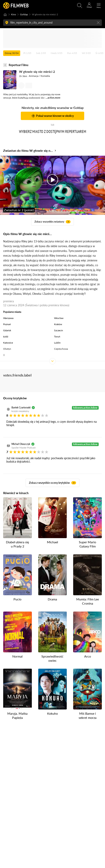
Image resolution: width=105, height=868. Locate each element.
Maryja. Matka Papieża (17, 715)
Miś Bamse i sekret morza (88, 715)
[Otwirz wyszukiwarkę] (80, 6)
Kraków (58, 324)
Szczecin (59, 330)
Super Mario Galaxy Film (87, 544)
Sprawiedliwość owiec (52, 658)
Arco (88, 656)
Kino (14, 14)
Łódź (6, 337)
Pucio (17, 599)
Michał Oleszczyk (21, 444)
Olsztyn (7, 349)
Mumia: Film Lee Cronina (88, 601)
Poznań (7, 324)
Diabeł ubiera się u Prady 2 (17, 544)
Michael (52, 542)
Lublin (57, 343)
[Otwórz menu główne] (99, 6)
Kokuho (52, 713)
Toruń (57, 337)
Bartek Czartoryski (21, 408)
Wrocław (59, 318)
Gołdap (24, 14)
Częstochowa (61, 349)
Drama (52, 599)
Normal (17, 656)
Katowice (8, 343)
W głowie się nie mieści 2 (37, 72)
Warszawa (8, 318)
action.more (54, 98)
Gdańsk (7, 330)
